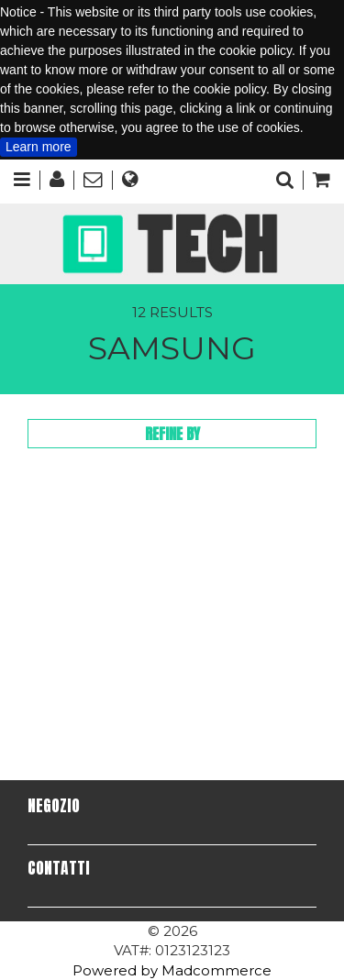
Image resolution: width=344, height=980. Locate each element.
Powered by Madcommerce (172, 970)
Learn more (39, 147)
